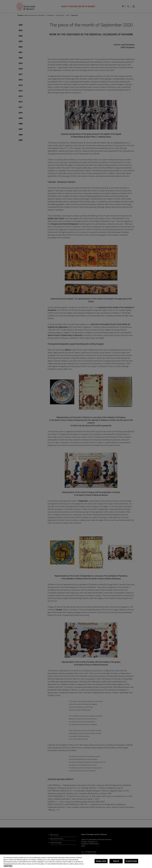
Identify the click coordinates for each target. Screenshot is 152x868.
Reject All (116, 861)
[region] (76, 861)
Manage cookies (101, 861)
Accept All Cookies (131, 861)
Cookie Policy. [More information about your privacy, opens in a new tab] (8, 866)
